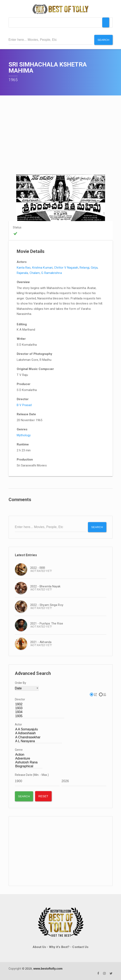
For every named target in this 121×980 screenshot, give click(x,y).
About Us (39, 947)
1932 (40, 704)
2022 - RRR (38, 568)
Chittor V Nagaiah (66, 267)
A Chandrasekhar (39, 737)
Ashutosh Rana (29, 762)
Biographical (29, 766)
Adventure (29, 758)
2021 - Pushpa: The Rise (47, 623)
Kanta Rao (24, 267)
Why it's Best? (59, 947)
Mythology (24, 435)
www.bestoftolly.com (48, 968)
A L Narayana (39, 741)
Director (20, 699)
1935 (40, 716)
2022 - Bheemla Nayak (45, 586)
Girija (94, 267)
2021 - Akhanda (41, 642)
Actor (19, 724)
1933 (40, 708)
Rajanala (22, 273)
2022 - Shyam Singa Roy (47, 605)
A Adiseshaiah (39, 733)
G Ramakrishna (51, 273)
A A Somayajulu (39, 729)
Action (29, 754)
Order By (21, 682)
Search (103, 40)
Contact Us (80, 947)
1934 (40, 712)
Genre (19, 749)
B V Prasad (24, 405)
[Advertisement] (61, 851)
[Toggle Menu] (106, 22)
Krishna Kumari (42, 267)
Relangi (84, 267)
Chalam (35, 273)
